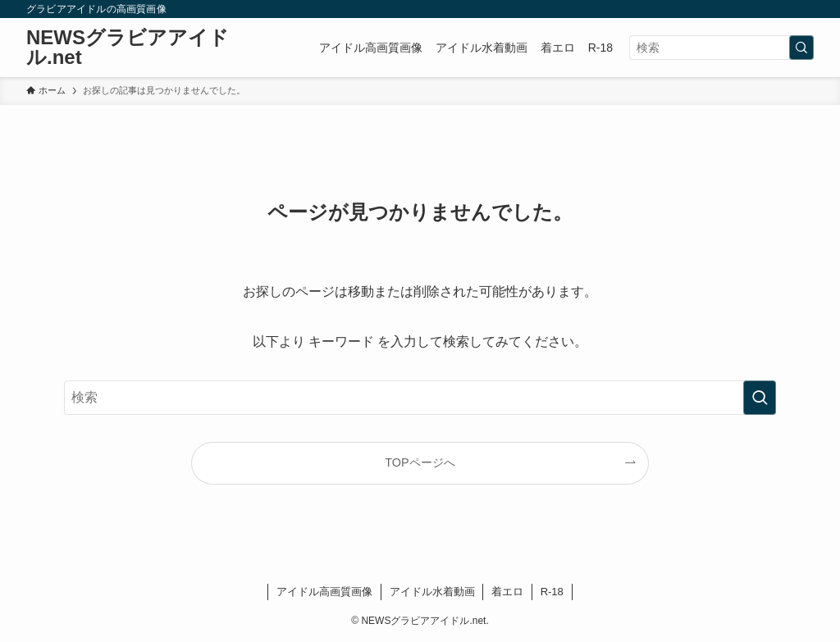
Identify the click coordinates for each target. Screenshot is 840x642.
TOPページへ (420, 462)
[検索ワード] (721, 48)
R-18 (552, 592)
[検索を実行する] (801, 48)
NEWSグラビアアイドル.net (128, 48)
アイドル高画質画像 (324, 592)
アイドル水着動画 (432, 592)
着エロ (507, 592)
